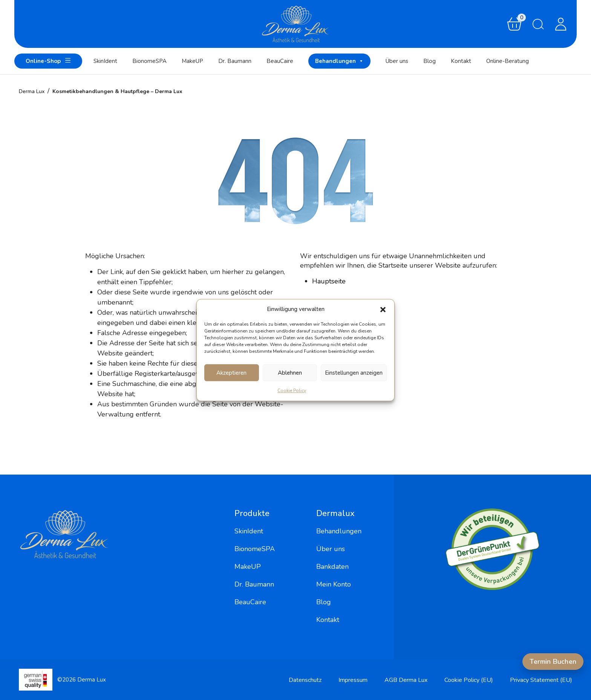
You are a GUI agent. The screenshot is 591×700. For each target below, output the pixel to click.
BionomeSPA (149, 61)
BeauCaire (280, 61)
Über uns (397, 61)
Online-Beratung (508, 61)
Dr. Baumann (235, 61)
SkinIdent (105, 61)
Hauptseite (329, 281)
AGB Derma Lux (406, 680)
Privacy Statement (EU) (541, 680)
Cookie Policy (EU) (469, 680)
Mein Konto (334, 584)
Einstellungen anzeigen (354, 373)
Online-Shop (48, 61)
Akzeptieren (231, 373)
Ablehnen (290, 373)
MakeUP (192, 61)
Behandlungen (339, 61)
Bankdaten (332, 567)
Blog (429, 61)
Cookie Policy (292, 391)
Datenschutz (305, 680)
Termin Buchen (553, 662)
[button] (383, 309)
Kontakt (461, 61)
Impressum (353, 680)
